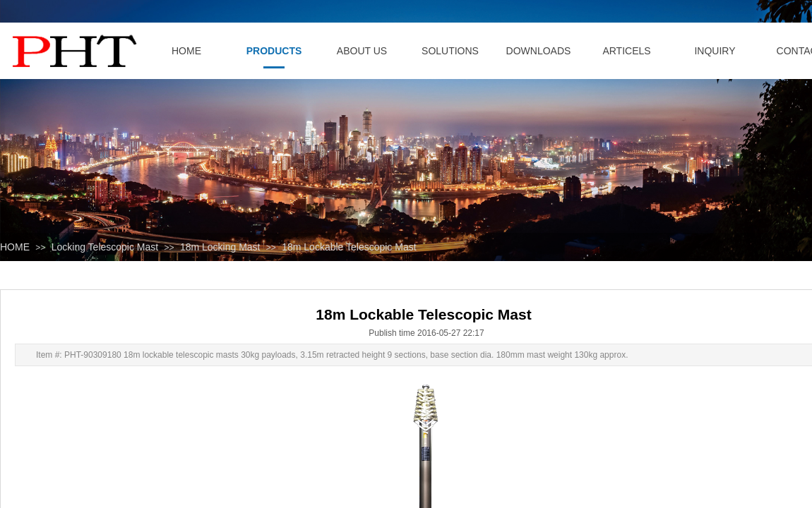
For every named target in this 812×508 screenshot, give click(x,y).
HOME (15, 247)
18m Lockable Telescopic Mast (349, 247)
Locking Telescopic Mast (105, 247)
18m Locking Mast (220, 247)
